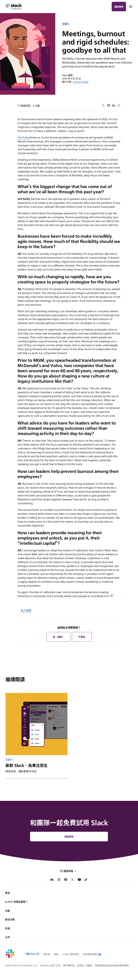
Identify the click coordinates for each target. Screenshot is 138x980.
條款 (56, 954)
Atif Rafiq (23, 137)
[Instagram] (59, 880)
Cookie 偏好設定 (71, 954)
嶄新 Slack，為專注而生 (27, 765)
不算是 (82, 637)
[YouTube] (79, 880)
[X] (72, 880)
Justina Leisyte (81, 82)
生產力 (66, 24)
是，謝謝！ (59, 637)
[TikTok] (86, 880)
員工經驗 (26, 610)
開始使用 (119, 7)
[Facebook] (66, 880)
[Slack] (14, 7)
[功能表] (131, 7)
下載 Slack (32, 954)
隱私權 (47, 954)
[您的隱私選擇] (90, 954)
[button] (69, 871)
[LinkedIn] (52, 880)
